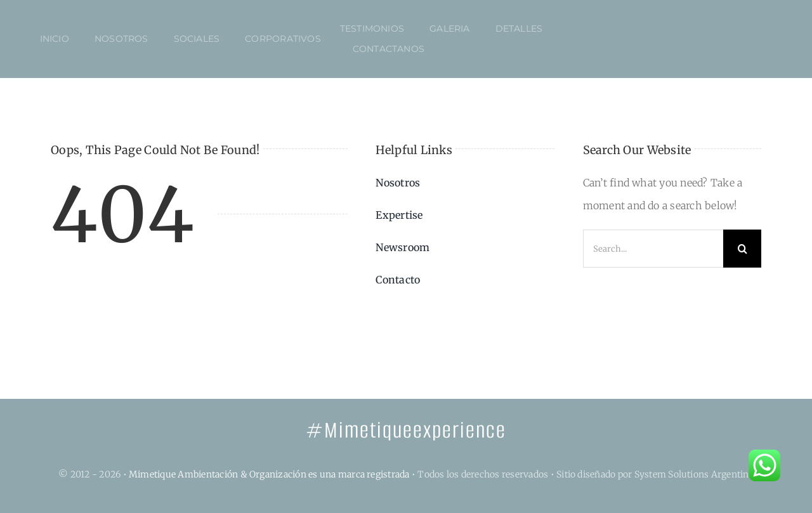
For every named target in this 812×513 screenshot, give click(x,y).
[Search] (742, 249)
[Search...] (653, 249)
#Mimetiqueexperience (406, 430)
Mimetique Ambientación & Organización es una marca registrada (269, 474)
